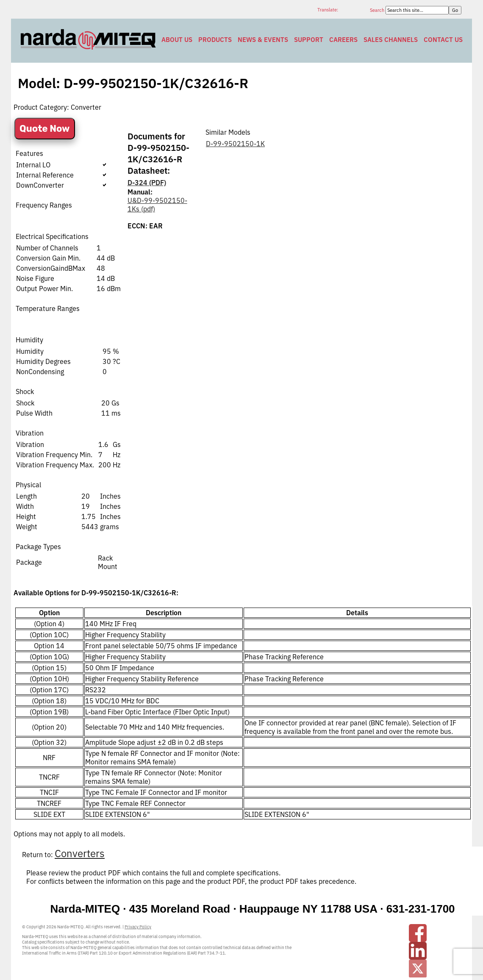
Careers (343, 40)
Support (309, 40)
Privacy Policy (138, 927)
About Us (177, 40)
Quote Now (45, 129)
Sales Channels (391, 40)
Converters (80, 853)
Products (215, 40)
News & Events (263, 40)
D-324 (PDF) (147, 183)
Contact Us (443, 40)
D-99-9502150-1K (235, 144)
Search (378, 10)
